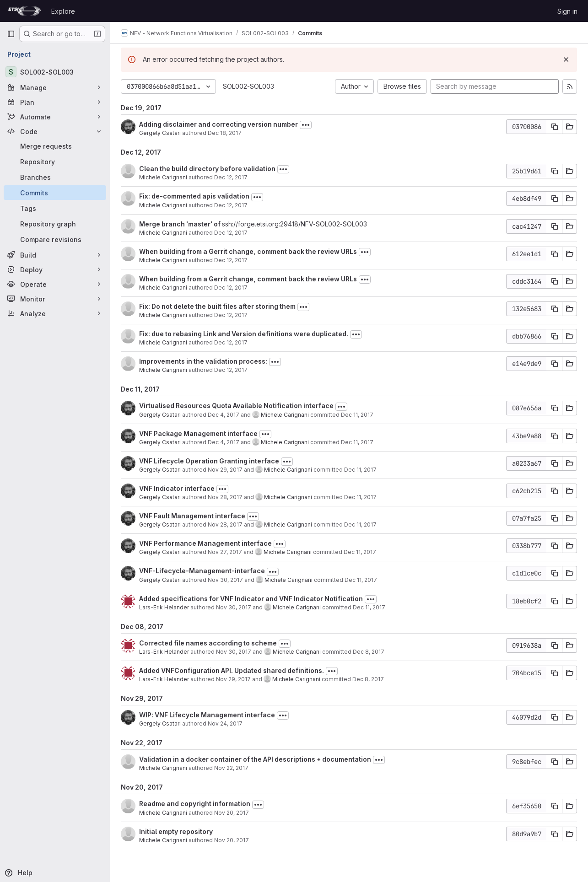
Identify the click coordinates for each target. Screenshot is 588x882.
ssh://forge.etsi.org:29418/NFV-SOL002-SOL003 (294, 224)
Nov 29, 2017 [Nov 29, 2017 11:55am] (225, 470)
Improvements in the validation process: (203, 361)
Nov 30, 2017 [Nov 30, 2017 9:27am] (225, 580)
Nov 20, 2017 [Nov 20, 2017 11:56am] (232, 813)
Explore (63, 11)
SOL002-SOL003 (248, 86)
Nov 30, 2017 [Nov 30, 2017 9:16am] (234, 607)
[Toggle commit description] (306, 125)
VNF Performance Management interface (205, 543)
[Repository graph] (55, 224)
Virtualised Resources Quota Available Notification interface (236, 406)
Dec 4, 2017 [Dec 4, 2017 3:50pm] (224, 415)
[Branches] (55, 177)
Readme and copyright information (195, 804)
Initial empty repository (176, 831)
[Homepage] (24, 11)
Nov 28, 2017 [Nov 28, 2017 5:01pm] (225, 497)
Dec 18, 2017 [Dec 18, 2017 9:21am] (225, 133)
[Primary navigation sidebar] (11, 34)
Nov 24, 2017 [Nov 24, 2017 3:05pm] (225, 723)
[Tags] (55, 208)
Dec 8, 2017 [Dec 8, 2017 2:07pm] (368, 679)
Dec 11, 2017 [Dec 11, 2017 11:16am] (357, 415)
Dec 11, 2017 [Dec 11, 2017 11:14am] (360, 552)
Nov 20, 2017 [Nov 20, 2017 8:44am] (232, 840)
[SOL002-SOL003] (55, 72)
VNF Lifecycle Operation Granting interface (209, 461)
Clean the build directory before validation (207, 169)
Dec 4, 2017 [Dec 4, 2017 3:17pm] (224, 442)
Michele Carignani (163, 177)
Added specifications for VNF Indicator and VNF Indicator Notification (251, 599)
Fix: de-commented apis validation (194, 196)
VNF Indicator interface (177, 488)
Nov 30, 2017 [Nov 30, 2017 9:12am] (234, 652)
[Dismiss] (566, 59)
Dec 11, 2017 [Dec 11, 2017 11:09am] (369, 607)
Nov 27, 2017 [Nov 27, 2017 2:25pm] (225, 552)
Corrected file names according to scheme (208, 643)
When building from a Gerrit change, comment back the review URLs (248, 251)
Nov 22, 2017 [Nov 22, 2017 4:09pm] (231, 768)
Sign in (567, 11)
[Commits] (55, 193)
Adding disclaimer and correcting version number (218, 124)
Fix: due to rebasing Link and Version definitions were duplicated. (244, 334)
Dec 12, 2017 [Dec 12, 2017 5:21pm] (231, 370)
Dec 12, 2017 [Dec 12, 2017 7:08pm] (231, 177)
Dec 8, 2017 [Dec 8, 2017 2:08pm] (369, 652)
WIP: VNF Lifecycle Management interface (207, 715)
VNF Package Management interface (198, 433)
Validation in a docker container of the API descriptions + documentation (255, 759)
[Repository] (55, 161)
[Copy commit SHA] (555, 127)
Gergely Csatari (160, 133)
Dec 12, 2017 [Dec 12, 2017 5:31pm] (231, 315)
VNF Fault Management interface (192, 516)
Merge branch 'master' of (181, 224)
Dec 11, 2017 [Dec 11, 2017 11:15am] (360, 497)
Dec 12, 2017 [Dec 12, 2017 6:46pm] (231, 205)
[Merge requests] (55, 146)
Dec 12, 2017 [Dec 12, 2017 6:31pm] (231, 260)
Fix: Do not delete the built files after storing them (217, 306)
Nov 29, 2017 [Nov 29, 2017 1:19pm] (233, 679)
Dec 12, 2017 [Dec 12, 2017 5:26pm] (231, 342)
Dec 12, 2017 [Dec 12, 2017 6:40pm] (231, 233)
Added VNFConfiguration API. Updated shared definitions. (232, 670)
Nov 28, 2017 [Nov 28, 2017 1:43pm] (225, 524)
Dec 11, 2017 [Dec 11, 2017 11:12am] (361, 580)
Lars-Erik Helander (164, 607)
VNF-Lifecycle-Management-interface (202, 571)
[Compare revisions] (55, 239)
